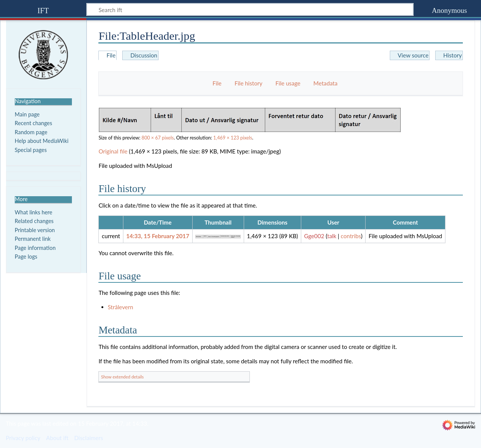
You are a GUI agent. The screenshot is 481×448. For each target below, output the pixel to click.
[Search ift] (250, 9)
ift (43, 10)
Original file (113, 151)
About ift (57, 438)
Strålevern (121, 307)
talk (332, 236)
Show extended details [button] (122, 377)
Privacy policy (23, 438)
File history (249, 83)
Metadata (325, 83)
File (217, 83)
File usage (288, 83)
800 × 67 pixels (158, 138)
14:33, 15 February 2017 (158, 236)
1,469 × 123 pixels (233, 138)
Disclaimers (89, 438)
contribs (351, 236)
